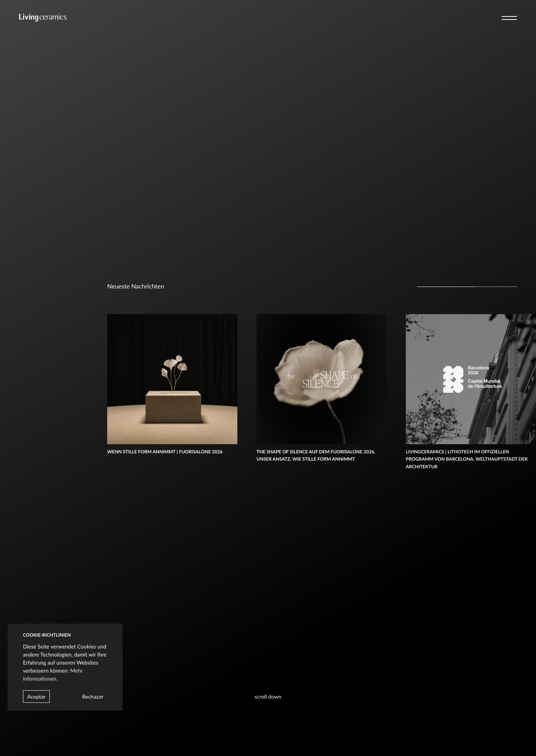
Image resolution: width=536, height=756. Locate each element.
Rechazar (93, 697)
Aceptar (36, 697)
